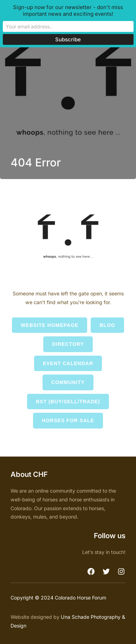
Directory (68, 344)
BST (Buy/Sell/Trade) (68, 402)
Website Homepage (50, 325)
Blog (107, 325)
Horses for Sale (68, 420)
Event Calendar (68, 363)
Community (68, 382)
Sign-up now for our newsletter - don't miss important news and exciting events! (68, 11)
